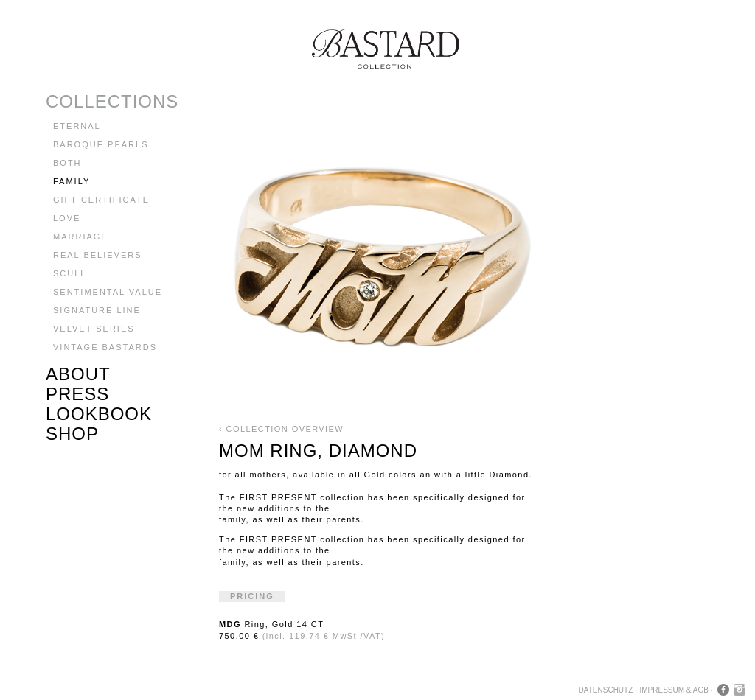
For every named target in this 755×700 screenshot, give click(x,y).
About (78, 374)
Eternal (77, 126)
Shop (72, 434)
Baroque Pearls (101, 144)
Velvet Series (94, 329)
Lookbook (99, 414)
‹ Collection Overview (281, 429)
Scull (70, 273)
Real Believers (98, 255)
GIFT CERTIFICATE (101, 200)
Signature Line (97, 310)
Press (77, 394)
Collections (112, 101)
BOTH (67, 163)
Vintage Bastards (105, 347)
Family (72, 181)
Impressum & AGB (674, 690)
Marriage (81, 237)
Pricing (252, 596)
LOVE (67, 218)
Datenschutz (606, 690)
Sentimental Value (108, 292)
